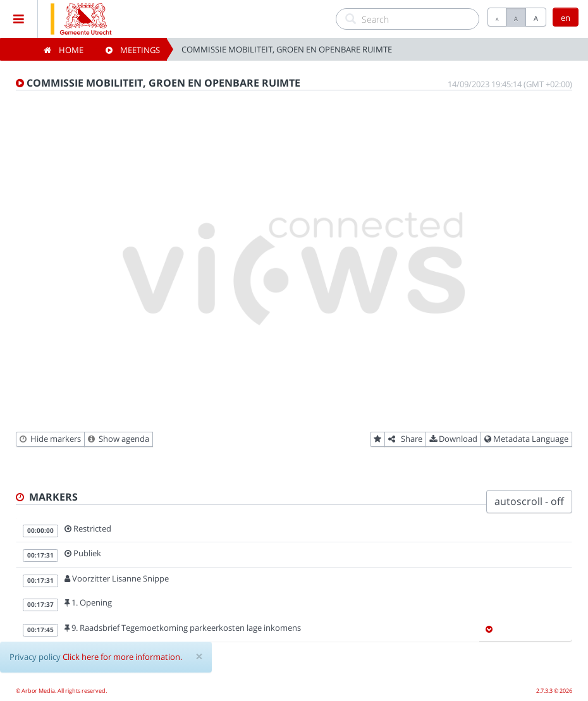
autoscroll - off (529, 501)
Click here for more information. (122, 657)
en (566, 18)
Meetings (133, 50)
